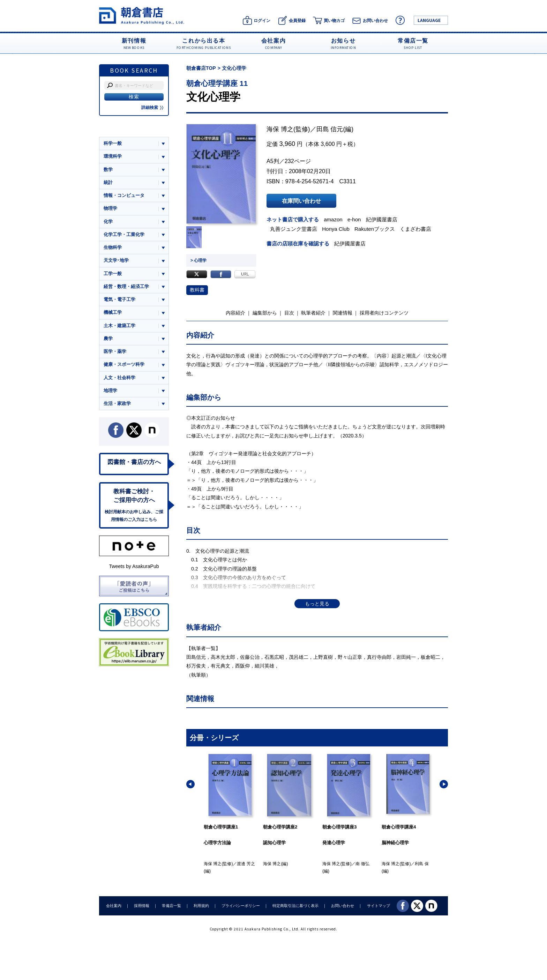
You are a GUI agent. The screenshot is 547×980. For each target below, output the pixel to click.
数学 (108, 170)
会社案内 (114, 906)
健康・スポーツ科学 (124, 364)
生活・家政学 (117, 403)
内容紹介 (235, 313)
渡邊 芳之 (246, 864)
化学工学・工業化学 (124, 234)
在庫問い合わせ (301, 201)
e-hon (354, 219)
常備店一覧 (171, 906)
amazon (333, 219)
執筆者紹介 (313, 313)
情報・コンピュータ (124, 195)
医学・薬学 (115, 351)
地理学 (110, 390)
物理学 (110, 208)
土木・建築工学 (119, 326)
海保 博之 (280, 129)
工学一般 (113, 274)
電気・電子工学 (119, 299)
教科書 (197, 290)
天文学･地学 (116, 260)
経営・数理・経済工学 (126, 286)
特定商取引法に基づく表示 (295, 906)
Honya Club (336, 229)
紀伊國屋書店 (382, 219)
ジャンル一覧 (117, 130)
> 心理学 (198, 260)
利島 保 (422, 864)
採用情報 (142, 906)
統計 (108, 182)
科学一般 (113, 143)
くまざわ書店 (415, 229)
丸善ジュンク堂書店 (294, 229)
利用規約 (201, 906)
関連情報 (343, 313)
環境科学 (113, 156)
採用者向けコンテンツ (384, 313)
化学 (108, 222)
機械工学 (113, 312)
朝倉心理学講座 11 (217, 83)
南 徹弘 (362, 864)
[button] (190, 784)
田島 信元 (330, 129)
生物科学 (113, 247)
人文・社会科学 (119, 378)
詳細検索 (152, 108)
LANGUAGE (429, 20)
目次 (289, 313)
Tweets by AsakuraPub (134, 566)
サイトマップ (379, 906)
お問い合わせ (343, 906)
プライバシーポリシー (241, 906)
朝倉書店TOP (201, 68)
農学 (108, 338)
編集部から (265, 313)
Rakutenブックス (375, 229)
